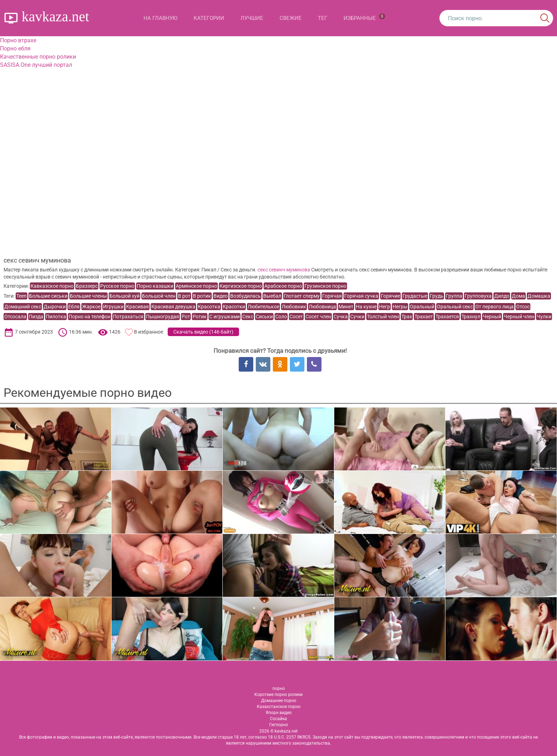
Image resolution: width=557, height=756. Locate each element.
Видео (221, 296)
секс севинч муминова (284, 270)
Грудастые (415, 296)
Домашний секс (23, 307)
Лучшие (252, 18)
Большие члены (88, 296)
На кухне (366, 307)
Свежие (291, 18)
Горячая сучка (361, 296)
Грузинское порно (325, 286)
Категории (209, 18)
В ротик (202, 296)
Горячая (332, 296)
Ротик (200, 317)
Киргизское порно (241, 286)
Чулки (544, 317)
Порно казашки (155, 286)
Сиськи (264, 317)
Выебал (272, 296)
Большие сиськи (48, 296)
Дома (518, 296)
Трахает (424, 317)
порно (279, 688)
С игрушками (225, 317)
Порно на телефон (90, 317)
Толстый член (383, 317)
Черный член (519, 317)
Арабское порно (283, 286)
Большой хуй (125, 296)
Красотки (234, 307)
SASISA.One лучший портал (36, 65)
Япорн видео (279, 713)
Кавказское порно (52, 286)
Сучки (357, 317)
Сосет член (318, 317)
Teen (21, 296)
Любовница (322, 307)
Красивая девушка (173, 307)
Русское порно (117, 286)
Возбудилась (245, 296)
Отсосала (15, 317)
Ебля (74, 307)
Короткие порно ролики (278, 695)
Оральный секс (455, 307)
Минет (346, 307)
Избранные (364, 17)
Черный (492, 317)
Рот (186, 317)
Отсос (523, 307)
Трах (407, 317)
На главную (160, 18)
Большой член (159, 296)
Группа (454, 296)
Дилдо (502, 296)
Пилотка (56, 317)
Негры (400, 307)
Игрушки (113, 307)
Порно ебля (15, 48)
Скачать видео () (203, 332)
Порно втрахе (18, 40)
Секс (248, 317)
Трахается (447, 317)
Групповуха (478, 296)
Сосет (296, 317)
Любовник (294, 307)
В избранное (148, 332)
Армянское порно (196, 286)
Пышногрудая (163, 317)
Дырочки (55, 307)
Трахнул (471, 317)
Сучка (341, 317)
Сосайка (278, 719)
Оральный (422, 307)
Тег (323, 18)
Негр (385, 307)
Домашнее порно (279, 701)
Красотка (209, 307)
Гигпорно (279, 725)
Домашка (539, 296)
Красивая (137, 307)
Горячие (390, 296)
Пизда (36, 317)
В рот (184, 296)
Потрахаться (128, 317)
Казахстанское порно (279, 707)
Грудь (437, 296)
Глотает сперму (302, 296)
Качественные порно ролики (38, 57)
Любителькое (263, 307)
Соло (281, 317)
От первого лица (494, 307)
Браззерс (87, 286)
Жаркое (91, 307)
